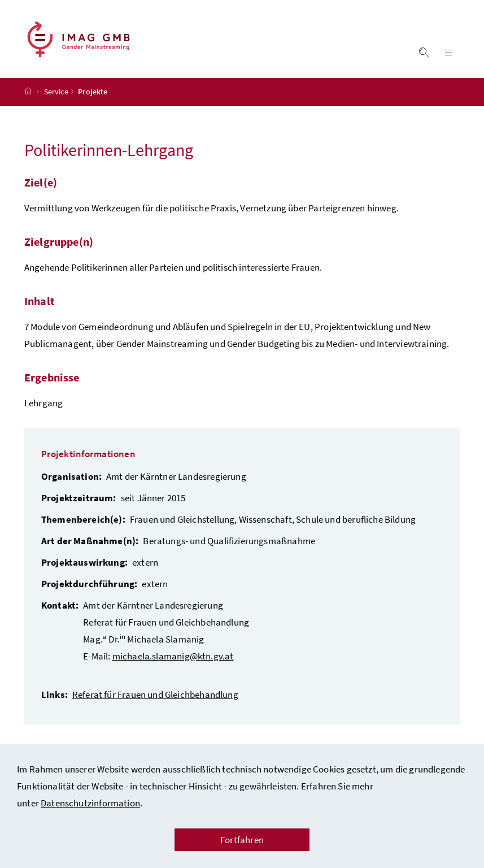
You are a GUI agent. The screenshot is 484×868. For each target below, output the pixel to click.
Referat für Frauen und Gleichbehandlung (155, 695)
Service (56, 92)
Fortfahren (242, 840)
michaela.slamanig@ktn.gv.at (173, 656)
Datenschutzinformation (90, 803)
